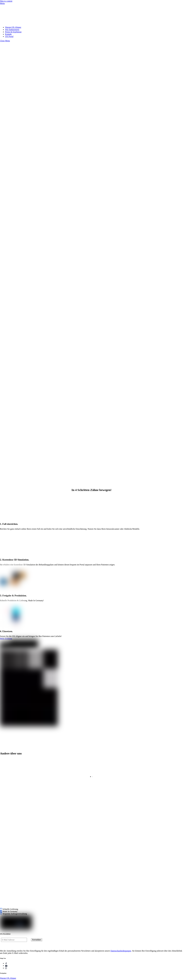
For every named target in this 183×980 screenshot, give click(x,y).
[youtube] (6, 966)
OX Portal (9, 36)
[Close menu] (5, 41)
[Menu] (2, 3)
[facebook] (6, 963)
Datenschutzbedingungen (121, 951)
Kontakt (8, 34)
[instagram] (6, 968)
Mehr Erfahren (6, 639)
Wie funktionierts (12, 30)
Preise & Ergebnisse (13, 32)
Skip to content (6, 1)
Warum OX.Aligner (13, 27)
